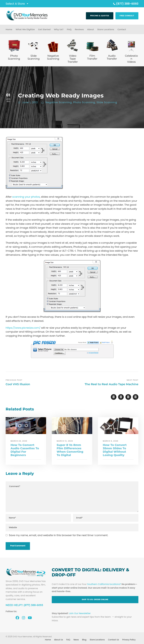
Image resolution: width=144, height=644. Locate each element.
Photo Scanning (84, 102)
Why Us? (59, 29)
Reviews (79, 29)
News (76, 640)
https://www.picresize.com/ (23, 328)
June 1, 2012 (30, 102)
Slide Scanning (107, 102)
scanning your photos (26, 197)
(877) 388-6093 (125, 4)
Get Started (44, 29)
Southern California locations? (104, 584)
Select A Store (15, 4)
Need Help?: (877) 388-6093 (24, 605)
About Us (58, 640)
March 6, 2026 (111, 441)
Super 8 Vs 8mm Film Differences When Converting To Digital (70, 450)
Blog (84, 640)
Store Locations (106, 29)
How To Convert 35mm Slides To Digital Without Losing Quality (115, 450)
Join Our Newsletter (80, 613)
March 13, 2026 (65, 441)
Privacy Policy (129, 640)
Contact (122, 29)
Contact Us (113, 640)
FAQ (69, 29)
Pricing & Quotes (100, 16)
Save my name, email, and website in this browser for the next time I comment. (58, 535)
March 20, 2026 (19, 441)
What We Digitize (25, 29)
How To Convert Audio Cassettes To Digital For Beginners (25, 450)
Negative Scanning (59, 102)
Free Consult (127, 16)
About (91, 29)
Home (9, 29)
